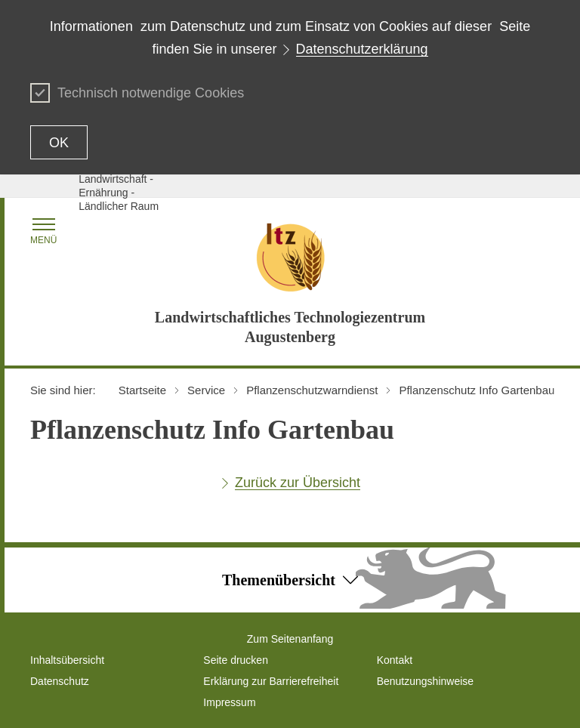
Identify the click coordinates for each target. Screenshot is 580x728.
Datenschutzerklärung (362, 49)
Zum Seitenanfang (290, 639)
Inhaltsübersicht (67, 660)
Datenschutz (60, 681)
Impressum (229, 702)
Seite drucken (236, 660)
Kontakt (395, 660)
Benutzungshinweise (425, 681)
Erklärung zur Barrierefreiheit (271, 681)
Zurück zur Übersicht (298, 483)
